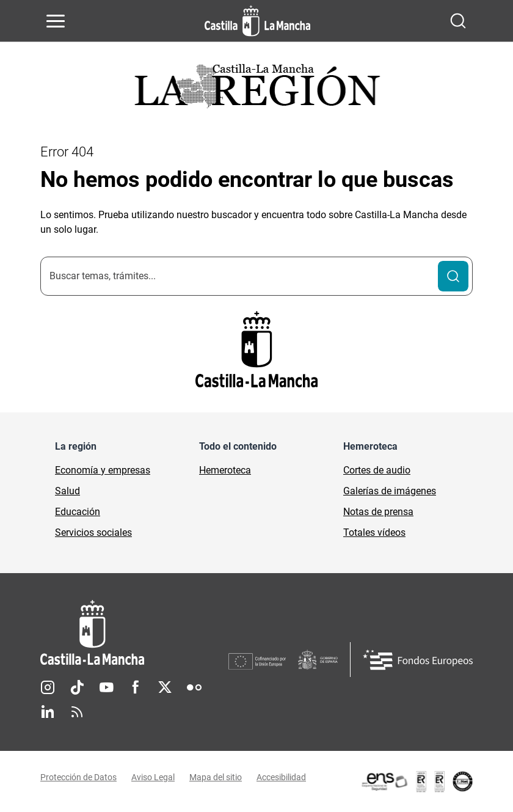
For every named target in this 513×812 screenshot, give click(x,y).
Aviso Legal (153, 777)
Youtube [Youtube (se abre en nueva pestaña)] (106, 687)
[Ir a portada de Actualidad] (256, 90)
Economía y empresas (103, 470)
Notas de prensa (378, 512)
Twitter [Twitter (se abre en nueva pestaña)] (165, 687)
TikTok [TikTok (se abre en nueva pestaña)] (77, 687)
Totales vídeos (374, 532)
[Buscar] (453, 276)
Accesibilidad (281, 777)
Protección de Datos (78, 777)
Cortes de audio (377, 470)
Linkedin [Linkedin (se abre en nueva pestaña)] (48, 712)
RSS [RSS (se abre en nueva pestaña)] (77, 712)
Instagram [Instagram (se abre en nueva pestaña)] (48, 687)
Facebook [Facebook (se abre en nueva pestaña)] (136, 687)
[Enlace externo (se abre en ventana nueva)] (417, 781)
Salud (67, 491)
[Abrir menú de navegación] (56, 21)
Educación (78, 512)
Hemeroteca (225, 470)
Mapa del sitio (216, 777)
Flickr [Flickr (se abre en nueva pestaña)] (194, 687)
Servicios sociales (93, 532)
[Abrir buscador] (458, 21)
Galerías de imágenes (390, 491)
